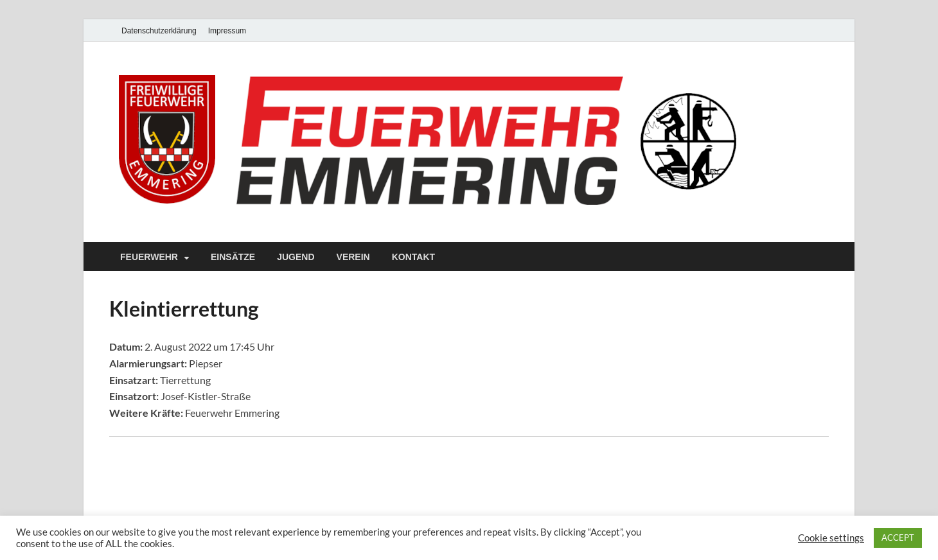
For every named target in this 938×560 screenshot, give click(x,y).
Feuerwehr (149, 257)
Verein (353, 257)
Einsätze (233, 257)
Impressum (227, 31)
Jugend (296, 257)
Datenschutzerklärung (159, 31)
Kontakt (413, 257)
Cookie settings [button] (831, 538)
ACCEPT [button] (898, 538)
